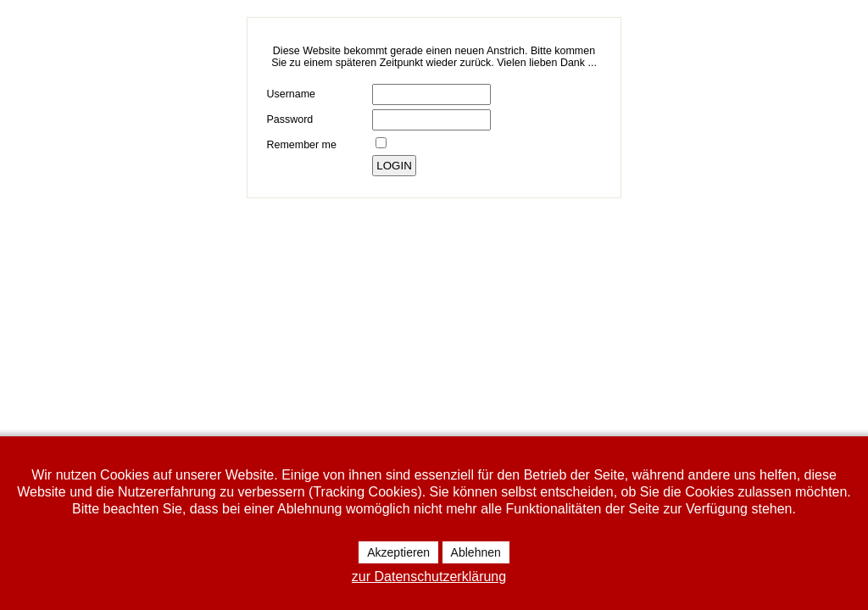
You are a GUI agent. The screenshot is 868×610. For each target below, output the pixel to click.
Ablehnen (476, 552)
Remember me (301, 145)
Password (289, 119)
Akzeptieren (398, 552)
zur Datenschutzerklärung (429, 577)
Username (291, 94)
